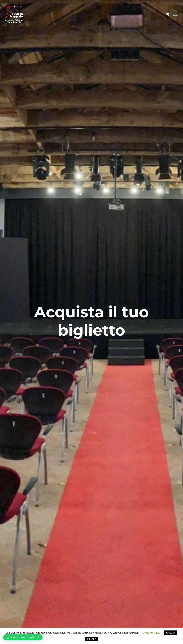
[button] (23, 637)
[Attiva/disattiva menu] (176, 14)
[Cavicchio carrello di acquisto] (167, 14)
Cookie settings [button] (151, 633)
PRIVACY (91, 639)
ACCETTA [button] (170, 633)
